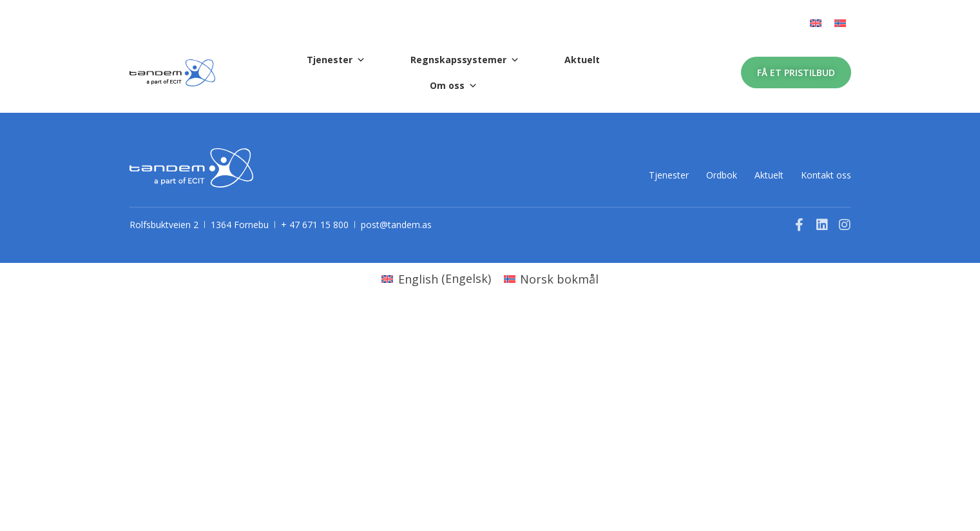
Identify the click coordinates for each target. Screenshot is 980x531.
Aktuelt (582, 60)
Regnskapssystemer (465, 60)
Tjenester (336, 60)
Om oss (454, 86)
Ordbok (692, 174)
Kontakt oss (826, 174)
